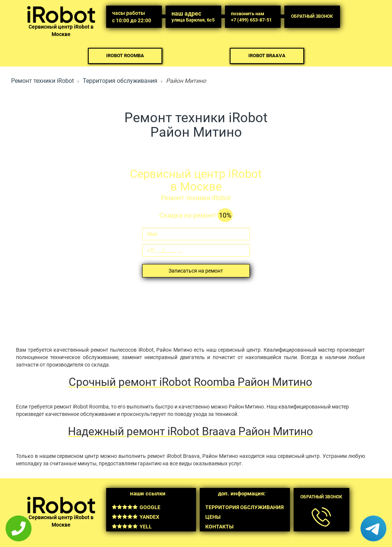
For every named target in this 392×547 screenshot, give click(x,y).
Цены (213, 517)
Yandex (135, 517)
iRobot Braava (267, 56)
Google (136, 507)
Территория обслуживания (120, 81)
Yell (132, 527)
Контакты (219, 527)
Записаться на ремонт (196, 271)
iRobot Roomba (125, 56)
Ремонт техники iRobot (43, 81)
